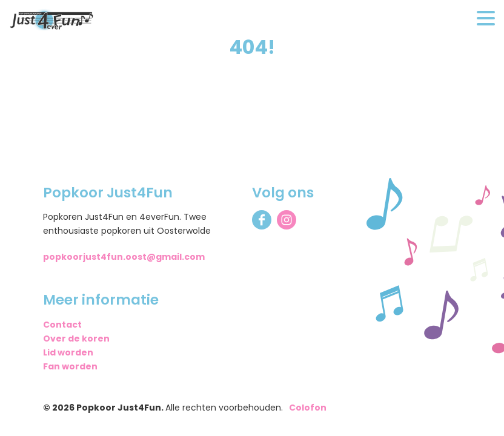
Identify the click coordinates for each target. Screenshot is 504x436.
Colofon (308, 408)
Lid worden (68, 352)
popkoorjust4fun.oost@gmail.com (124, 257)
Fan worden (70, 366)
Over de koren (76, 339)
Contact (62, 325)
